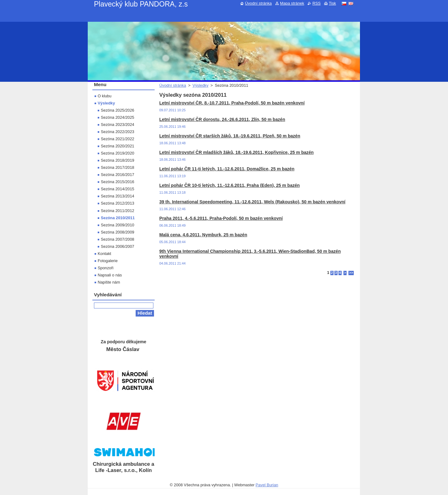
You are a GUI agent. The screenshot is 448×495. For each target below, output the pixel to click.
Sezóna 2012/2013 (117, 203)
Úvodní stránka (173, 85)
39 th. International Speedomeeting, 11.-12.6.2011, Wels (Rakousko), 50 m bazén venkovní (252, 202)
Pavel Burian (267, 485)
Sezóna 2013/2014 (117, 196)
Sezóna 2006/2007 (117, 246)
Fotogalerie (108, 261)
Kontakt (104, 254)
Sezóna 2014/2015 (117, 189)
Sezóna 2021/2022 (117, 139)
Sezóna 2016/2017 (117, 175)
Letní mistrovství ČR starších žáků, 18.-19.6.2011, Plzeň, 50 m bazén (230, 136)
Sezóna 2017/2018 (117, 167)
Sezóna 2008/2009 (117, 232)
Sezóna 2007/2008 (117, 239)
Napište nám (109, 282)
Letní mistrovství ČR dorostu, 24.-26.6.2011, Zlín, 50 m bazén (222, 119)
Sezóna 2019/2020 (117, 153)
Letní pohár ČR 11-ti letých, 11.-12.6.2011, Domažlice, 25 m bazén (227, 169)
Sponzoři (106, 268)
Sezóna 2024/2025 (117, 117)
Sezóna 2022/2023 (117, 132)
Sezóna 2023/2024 (117, 125)
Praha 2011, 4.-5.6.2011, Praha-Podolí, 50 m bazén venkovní (221, 218)
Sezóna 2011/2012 (117, 211)
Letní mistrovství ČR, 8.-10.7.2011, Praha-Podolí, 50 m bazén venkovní (232, 103)
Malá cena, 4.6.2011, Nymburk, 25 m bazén (203, 235)
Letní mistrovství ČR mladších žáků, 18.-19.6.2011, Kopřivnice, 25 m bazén (236, 152)
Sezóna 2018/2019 (117, 160)
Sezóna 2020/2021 (117, 146)
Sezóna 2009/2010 (117, 225)
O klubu (105, 96)
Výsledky (201, 85)
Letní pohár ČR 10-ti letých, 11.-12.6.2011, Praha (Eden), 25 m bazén (229, 185)
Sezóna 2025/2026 (117, 110)
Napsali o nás (110, 275)
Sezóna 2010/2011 (118, 218)
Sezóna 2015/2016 (117, 182)
